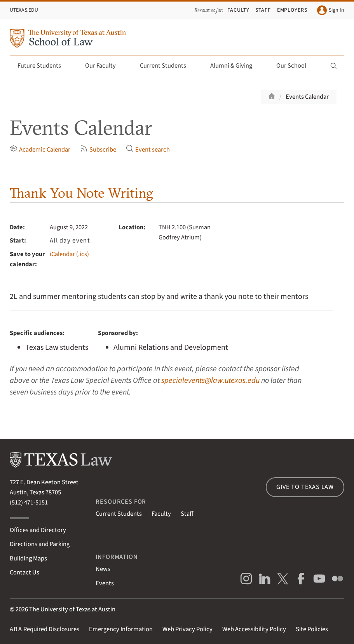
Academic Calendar (40, 149)
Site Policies (312, 629)
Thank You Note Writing (81, 193)
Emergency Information (121, 629)
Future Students (44, 66)
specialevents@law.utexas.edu (210, 380)
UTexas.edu (24, 10)
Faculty (238, 10)
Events (105, 583)
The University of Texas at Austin (72, 609)
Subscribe (98, 149)
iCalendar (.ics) (69, 254)
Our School (296, 66)
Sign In (331, 10)
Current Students (167, 66)
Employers (292, 10)
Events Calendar (307, 97)
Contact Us (24, 572)
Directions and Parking (40, 544)
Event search (148, 149)
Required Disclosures (44, 629)
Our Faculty (105, 66)
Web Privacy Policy (187, 629)
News (103, 569)
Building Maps (28, 558)
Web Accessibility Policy (254, 629)
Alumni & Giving (236, 66)
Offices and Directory (38, 530)
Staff (263, 10)
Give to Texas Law (305, 487)
